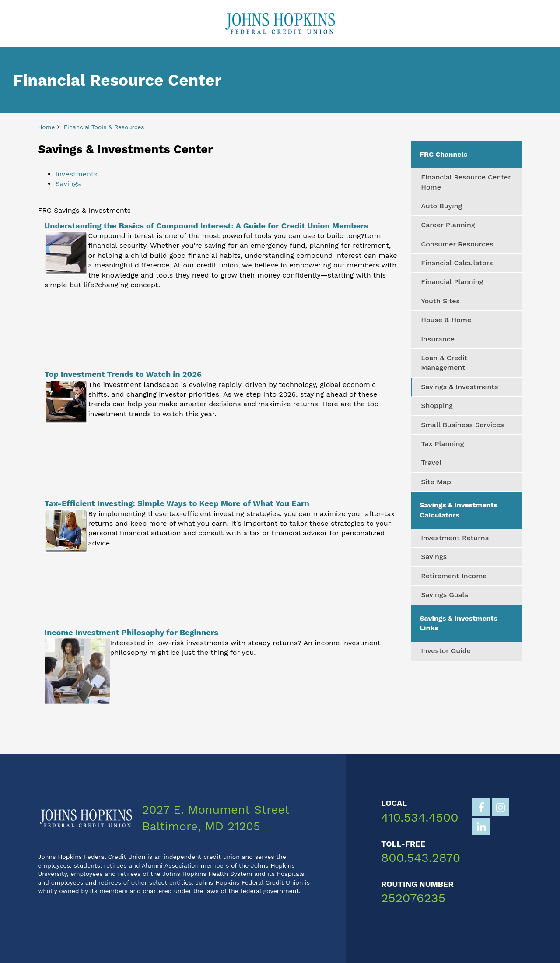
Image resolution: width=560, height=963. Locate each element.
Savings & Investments (459, 387)
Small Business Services (462, 425)
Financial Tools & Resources (104, 127)
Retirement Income (454, 576)
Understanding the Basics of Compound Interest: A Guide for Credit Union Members (206, 226)
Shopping (437, 406)
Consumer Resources (457, 244)
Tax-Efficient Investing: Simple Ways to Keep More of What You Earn (177, 503)
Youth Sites (440, 301)
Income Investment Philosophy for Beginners (131, 632)
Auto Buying (441, 206)
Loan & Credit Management (444, 363)
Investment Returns (455, 538)
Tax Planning (442, 444)
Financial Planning (452, 282)
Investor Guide (446, 651)
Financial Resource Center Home (466, 182)
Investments (77, 174)
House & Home (446, 320)
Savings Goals (444, 595)
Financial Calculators (457, 263)
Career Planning (448, 225)
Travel (431, 462)
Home (47, 127)
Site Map (436, 482)
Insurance (438, 339)
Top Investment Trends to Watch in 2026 (123, 374)
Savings (68, 184)
